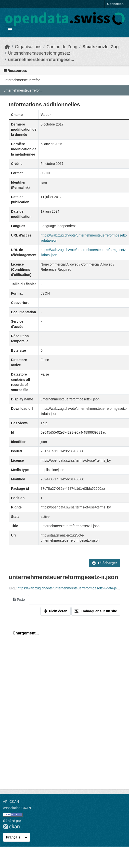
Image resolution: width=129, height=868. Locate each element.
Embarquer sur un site (96, 611)
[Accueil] (7, 47)
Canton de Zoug (62, 47)
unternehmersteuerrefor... (23, 80)
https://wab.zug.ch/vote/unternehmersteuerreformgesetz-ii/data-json (69, 588)
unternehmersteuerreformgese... (41, 60)
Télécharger (105, 563)
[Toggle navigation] (10, 30)
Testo (19, 600)
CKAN (11, 827)
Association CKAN (17, 808)
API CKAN (11, 802)
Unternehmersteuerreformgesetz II (41, 53)
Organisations (28, 47)
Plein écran (56, 611)
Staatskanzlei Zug (101, 47)
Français (13, 837)
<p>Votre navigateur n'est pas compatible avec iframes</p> (64, 702)
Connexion (115, 4)
